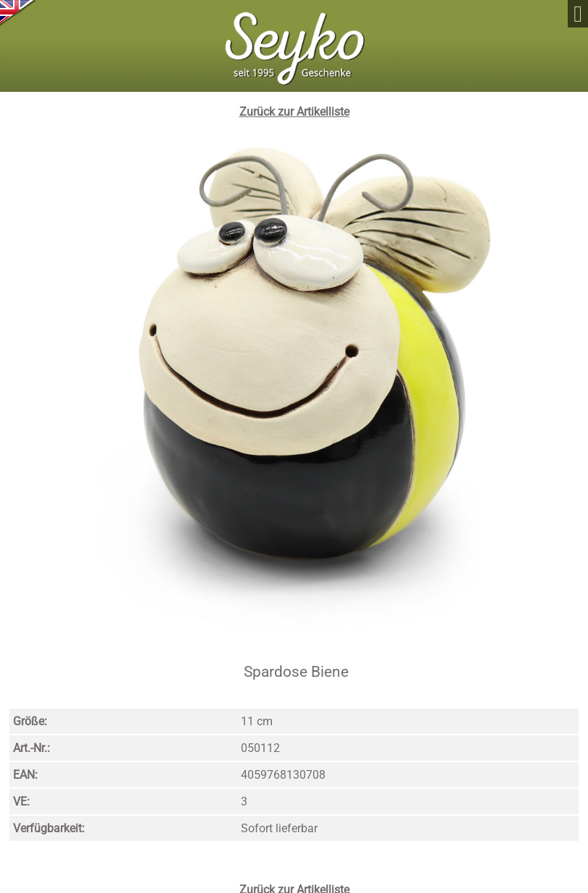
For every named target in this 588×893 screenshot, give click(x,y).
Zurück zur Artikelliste (294, 112)
